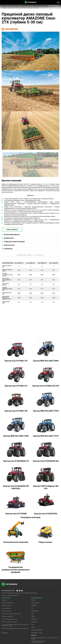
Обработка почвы (6, 606)
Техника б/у (5, 633)
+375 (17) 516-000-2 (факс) (38, 641)
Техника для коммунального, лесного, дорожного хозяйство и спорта (15, 625)
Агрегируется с (40, 255)
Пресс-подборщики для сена (9, 619)
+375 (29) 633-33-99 (36, 642)
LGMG (33, 627)
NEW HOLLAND (35, 603)
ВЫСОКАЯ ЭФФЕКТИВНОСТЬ (12, 235)
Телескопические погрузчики (10, 622)
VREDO (33, 616)
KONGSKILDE (35, 611)
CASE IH (33, 600)
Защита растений (6, 611)
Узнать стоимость (12, 230)
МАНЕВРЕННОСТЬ (9, 238)
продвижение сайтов (13, 595)
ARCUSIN (34, 619)
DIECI (33, 614)
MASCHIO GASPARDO (37, 630)
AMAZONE (34, 606)
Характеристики (22, 255)
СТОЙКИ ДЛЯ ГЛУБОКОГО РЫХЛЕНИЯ (14, 242)
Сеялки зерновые (6, 608)
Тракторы (4, 600)
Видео (31, 255)
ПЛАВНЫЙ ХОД (8, 249)
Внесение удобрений (7, 603)
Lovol (33, 625)
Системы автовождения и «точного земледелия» (15, 628)
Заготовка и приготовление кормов (11, 614)
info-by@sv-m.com (37, 633)
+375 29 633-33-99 (54, 6)
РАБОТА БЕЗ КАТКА (9, 245)
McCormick (34, 622)
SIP (32, 608)
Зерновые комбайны (7, 616)
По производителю (36, 598)
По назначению (6, 598)
